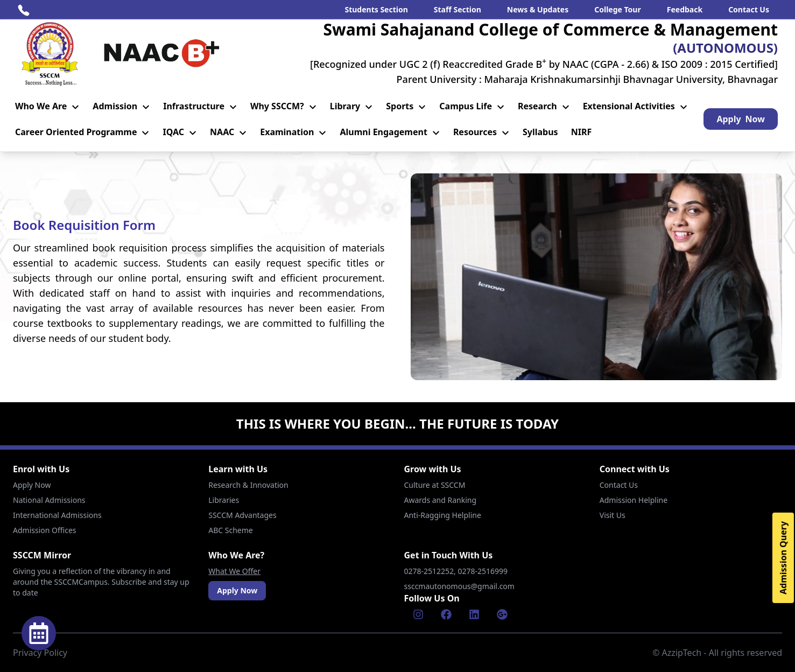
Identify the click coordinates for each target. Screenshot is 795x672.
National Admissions (49, 500)
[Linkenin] (474, 614)
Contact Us (749, 9)
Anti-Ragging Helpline (443, 515)
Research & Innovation (248, 485)
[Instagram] (418, 614)
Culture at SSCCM (435, 485)
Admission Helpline (634, 500)
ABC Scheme (230, 530)
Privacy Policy (40, 653)
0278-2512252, (431, 571)
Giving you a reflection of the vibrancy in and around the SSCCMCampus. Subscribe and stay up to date (101, 582)
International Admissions (57, 515)
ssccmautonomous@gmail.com (459, 586)
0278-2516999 (484, 571)
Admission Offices (45, 530)
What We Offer (234, 571)
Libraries (224, 500)
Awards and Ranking (441, 500)
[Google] (502, 614)
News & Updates (538, 9)
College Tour (618, 9)
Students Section (376, 9)
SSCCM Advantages (242, 515)
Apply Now (32, 485)
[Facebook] (446, 614)
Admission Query (783, 558)
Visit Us (613, 515)
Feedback (685, 9)
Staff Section (458, 9)
